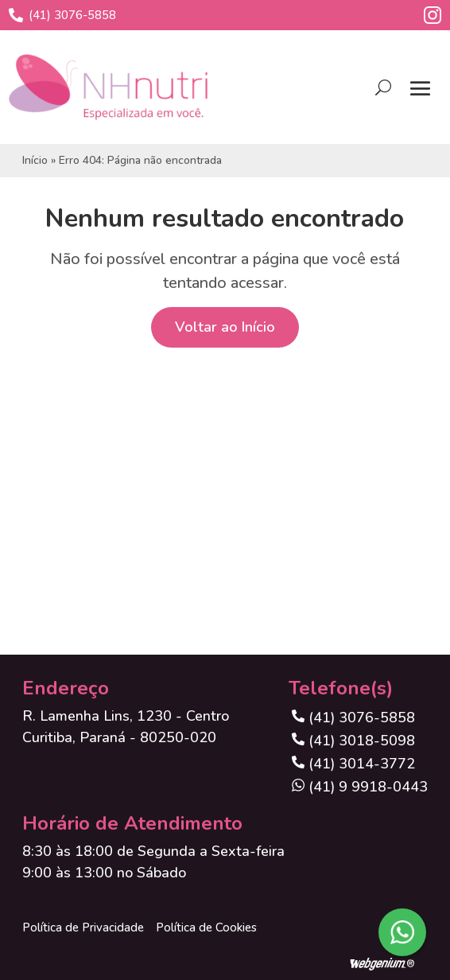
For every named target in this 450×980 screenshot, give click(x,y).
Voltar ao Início (225, 327)
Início (35, 160)
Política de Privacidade (83, 927)
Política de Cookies (206, 927)
